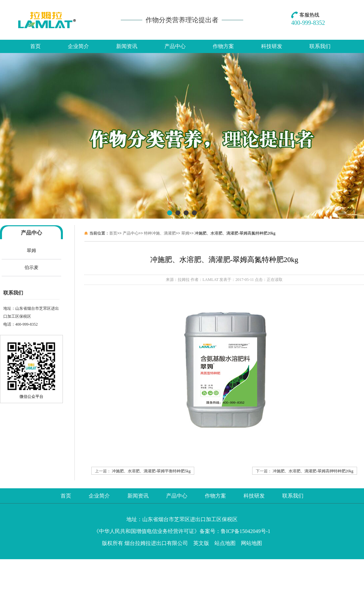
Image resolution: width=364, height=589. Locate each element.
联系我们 (320, 46)
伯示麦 (31, 268)
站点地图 (225, 543)
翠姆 (31, 251)
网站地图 (251, 543)
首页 (35, 46)
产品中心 (175, 46)
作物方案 (223, 46)
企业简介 (78, 46)
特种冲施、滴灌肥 (160, 233)
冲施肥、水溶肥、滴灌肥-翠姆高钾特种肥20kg (313, 471)
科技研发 (272, 46)
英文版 (201, 543)
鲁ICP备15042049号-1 (246, 531)
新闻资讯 (127, 46)
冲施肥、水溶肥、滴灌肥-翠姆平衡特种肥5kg (151, 471)
